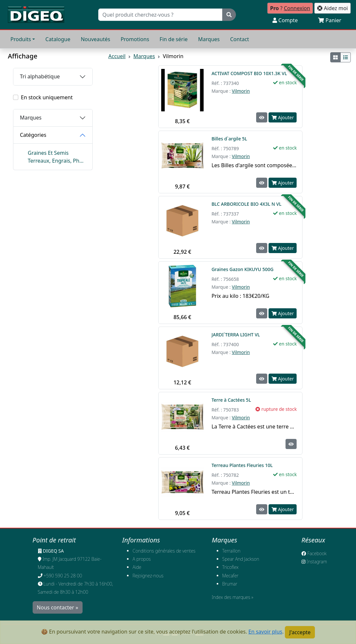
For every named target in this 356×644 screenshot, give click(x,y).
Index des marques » (232, 597)
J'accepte (300, 632)
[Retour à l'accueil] (36, 15)
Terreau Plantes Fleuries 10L (243, 465)
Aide (137, 567)
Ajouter (283, 117)
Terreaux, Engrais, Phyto (57, 161)
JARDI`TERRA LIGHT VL (236, 335)
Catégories (33, 135)
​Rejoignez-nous (148, 576)
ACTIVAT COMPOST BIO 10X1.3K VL (249, 73)
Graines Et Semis (48, 153)
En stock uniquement (47, 97)
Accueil (117, 56)
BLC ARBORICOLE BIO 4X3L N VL (246, 204)
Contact (240, 39)
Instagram (314, 562)
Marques (209, 39)
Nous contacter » (58, 607)
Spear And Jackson (241, 559)
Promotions (135, 39)
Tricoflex (230, 567)
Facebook (314, 553)
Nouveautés (95, 39)
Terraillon (231, 551)
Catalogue (58, 39)
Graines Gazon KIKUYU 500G (242, 269)
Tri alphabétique (40, 76)
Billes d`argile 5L (230, 139)
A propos (142, 559)
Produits (21, 39)
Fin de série (174, 39)
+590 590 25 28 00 (63, 576)
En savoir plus (265, 632)
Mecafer (230, 576)
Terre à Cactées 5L (232, 400)
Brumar (230, 584)
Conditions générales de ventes (164, 551)
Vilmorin (241, 91)
